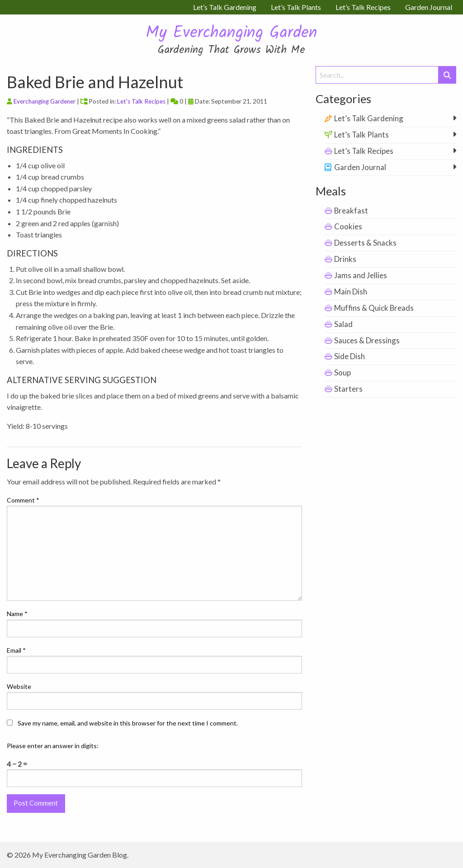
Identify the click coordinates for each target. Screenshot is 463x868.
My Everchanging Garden (231, 33)
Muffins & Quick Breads (374, 308)
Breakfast (351, 211)
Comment (23, 500)
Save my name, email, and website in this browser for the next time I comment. (128, 723)
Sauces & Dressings (367, 340)
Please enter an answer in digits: (53, 746)
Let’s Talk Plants (361, 135)
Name (17, 614)
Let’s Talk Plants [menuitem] (296, 7)
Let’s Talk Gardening (369, 118)
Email (16, 650)
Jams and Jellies (361, 275)
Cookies (348, 226)
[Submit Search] (447, 75)
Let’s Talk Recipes (364, 151)
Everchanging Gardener (45, 101)
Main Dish (351, 292)
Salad (343, 324)
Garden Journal (360, 167)
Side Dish (350, 356)
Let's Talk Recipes (141, 101)
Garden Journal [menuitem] (429, 7)
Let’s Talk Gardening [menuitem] (225, 7)
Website (19, 686)
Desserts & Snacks (365, 243)
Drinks (345, 259)
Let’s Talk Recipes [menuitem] (363, 7)
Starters (348, 389)
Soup (343, 372)
